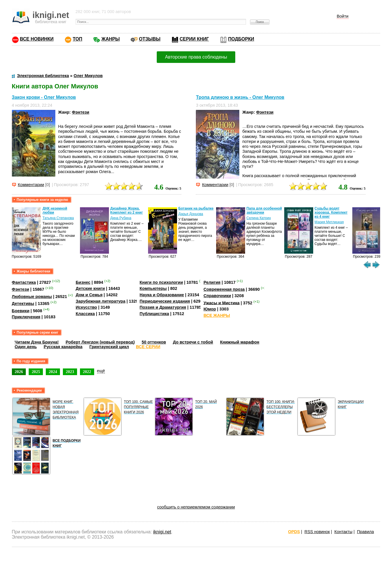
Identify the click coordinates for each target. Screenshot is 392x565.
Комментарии (31, 185)
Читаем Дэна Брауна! (37, 342)
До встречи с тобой (193, 342)
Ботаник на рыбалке (196, 208)
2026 (19, 372)
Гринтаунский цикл (109, 347)
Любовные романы (32, 297)
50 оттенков (154, 342)
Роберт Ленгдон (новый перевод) (100, 342)
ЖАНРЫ (111, 39)
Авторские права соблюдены (196, 57)
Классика (85, 314)
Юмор (210, 309)
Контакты (343, 532)
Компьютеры (153, 288)
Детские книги (90, 288)
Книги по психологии (161, 282)
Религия (212, 282)
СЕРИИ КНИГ (194, 39)
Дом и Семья (89, 295)
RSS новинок (317, 532)
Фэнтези (81, 112)
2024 (53, 372)
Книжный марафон (240, 342)
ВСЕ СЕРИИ (148, 347)
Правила (365, 532)
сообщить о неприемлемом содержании (196, 507)
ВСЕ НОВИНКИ (37, 39)
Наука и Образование (162, 295)
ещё (101, 371)
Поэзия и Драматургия (163, 307)
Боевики (21, 311)
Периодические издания (165, 301)
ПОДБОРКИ (241, 39)
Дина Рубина (121, 218)
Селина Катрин (259, 218)
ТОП (78, 39)
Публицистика (154, 314)
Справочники (217, 296)
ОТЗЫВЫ (149, 39)
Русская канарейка (63, 347)
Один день (26, 347)
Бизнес (83, 282)
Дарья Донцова (191, 214)
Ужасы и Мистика (221, 303)
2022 (87, 372)
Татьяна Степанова (58, 218)
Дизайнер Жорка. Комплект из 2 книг (127, 210)
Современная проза (224, 289)
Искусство (86, 307)
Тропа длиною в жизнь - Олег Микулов (240, 97)
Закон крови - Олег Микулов (44, 97)
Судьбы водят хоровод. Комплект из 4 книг (331, 212)
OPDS (294, 532)
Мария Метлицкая (329, 222)
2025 (36, 372)
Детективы (23, 304)
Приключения (26, 317)
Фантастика (24, 282)
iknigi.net (162, 532)
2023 (70, 372)
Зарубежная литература (100, 301)
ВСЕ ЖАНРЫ (217, 315)
